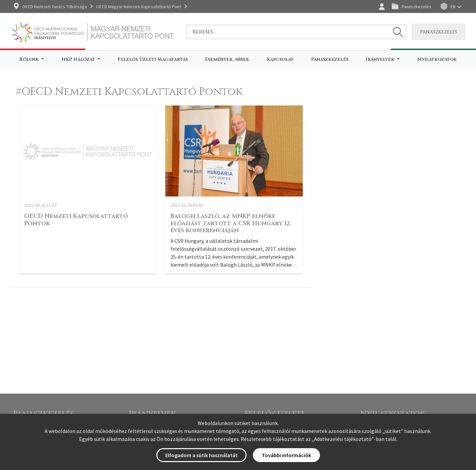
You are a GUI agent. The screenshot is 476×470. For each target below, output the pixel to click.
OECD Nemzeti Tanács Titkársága (55, 7)
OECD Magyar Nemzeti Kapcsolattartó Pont (139, 7)
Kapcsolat (280, 59)
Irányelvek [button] (381, 59)
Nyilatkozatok (437, 59)
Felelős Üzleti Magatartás (153, 59)
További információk (286, 455)
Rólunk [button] (30, 59)
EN (453, 7)
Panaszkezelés (416, 7)
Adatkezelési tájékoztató (343, 439)
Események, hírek (227, 59)
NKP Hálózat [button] (79, 59)
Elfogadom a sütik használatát (201, 455)
